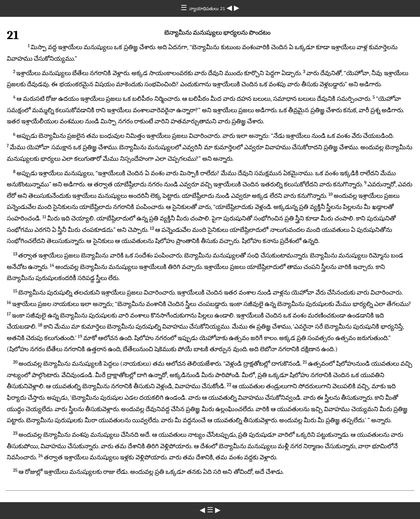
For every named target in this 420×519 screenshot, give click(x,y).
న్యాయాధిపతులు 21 (208, 9)
